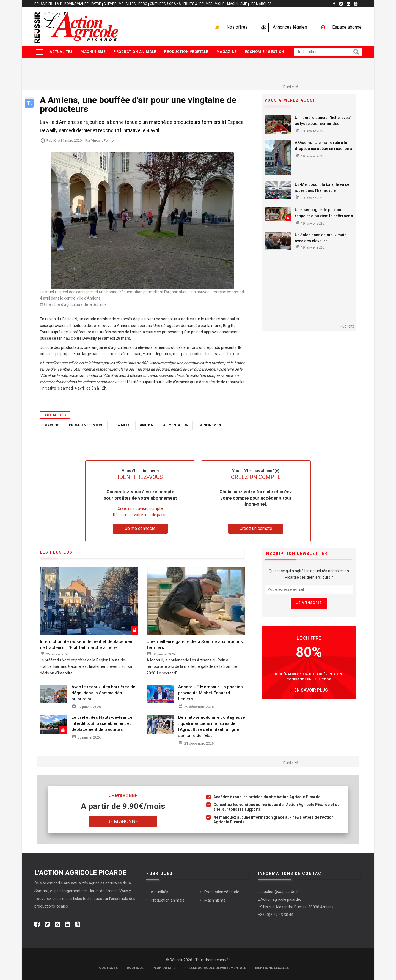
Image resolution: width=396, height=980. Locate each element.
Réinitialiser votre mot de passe (140, 515)
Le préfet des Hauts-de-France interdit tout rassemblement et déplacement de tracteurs (102, 723)
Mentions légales (272, 968)
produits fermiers (86, 425)
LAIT (58, 4)
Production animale (135, 52)
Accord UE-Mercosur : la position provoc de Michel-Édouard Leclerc (211, 693)
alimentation (176, 425)
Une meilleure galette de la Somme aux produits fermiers (195, 645)
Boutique (135, 968)
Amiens (146, 425)
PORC (143, 4)
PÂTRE (96, 4)
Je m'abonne (123, 821)
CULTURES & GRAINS (165, 4)
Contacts (108, 968)
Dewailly (121, 425)
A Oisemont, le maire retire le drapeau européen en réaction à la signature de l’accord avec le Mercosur (324, 152)
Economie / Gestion (265, 52)
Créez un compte (256, 528)
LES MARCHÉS (261, 4)
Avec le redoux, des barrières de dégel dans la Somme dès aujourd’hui (103, 693)
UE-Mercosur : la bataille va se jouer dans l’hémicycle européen (322, 190)
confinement (211, 425)
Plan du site (164, 968)
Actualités (61, 52)
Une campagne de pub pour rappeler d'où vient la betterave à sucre (324, 216)
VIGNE (220, 4)
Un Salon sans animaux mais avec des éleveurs (321, 238)
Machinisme (93, 52)
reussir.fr (43, 4)
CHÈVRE (110, 4)
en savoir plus (311, 690)
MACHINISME (237, 4)
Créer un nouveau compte (140, 508)
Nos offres (237, 27)
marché (52, 425)
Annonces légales (290, 27)
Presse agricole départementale (215, 968)
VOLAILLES (127, 4)
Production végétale (186, 52)
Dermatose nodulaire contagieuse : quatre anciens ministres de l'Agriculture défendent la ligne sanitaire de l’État (212, 726)
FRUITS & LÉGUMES (198, 4)
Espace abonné (347, 27)
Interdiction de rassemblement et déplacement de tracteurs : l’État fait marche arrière (87, 645)
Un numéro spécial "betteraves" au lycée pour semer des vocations (323, 124)
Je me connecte (140, 528)
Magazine (227, 52)
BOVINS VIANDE (76, 4)
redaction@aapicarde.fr (279, 892)
